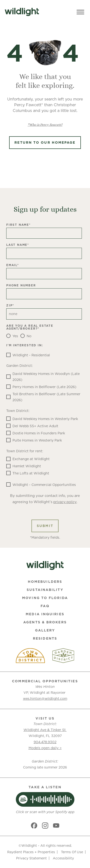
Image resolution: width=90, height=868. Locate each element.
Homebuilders (45, 582)
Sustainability (45, 590)
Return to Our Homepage (45, 142)
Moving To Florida (45, 598)
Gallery (45, 630)
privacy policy (65, 502)
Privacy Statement (31, 858)
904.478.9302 (45, 742)
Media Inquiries (45, 614)
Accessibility (63, 858)
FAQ (45, 606)
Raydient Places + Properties (31, 852)
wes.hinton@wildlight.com (45, 699)
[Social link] (34, 826)
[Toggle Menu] (80, 12)
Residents (45, 638)
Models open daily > (45, 748)
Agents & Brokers (45, 622)
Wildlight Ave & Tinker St (45, 730)
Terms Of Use (72, 852)
